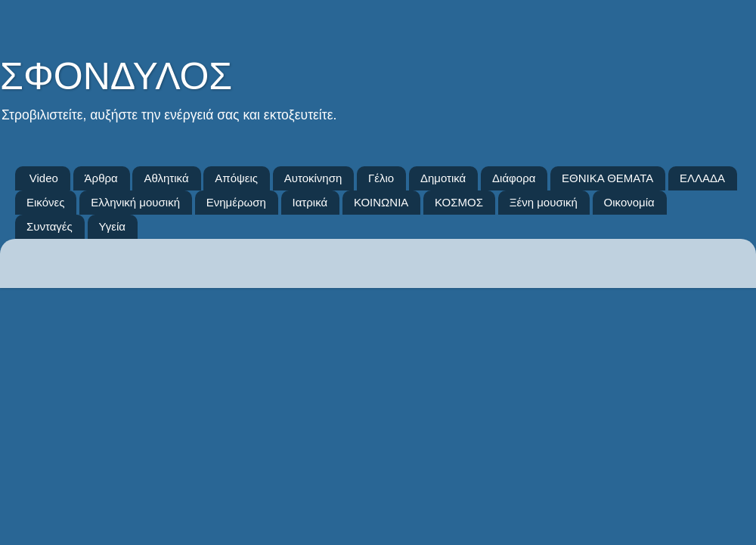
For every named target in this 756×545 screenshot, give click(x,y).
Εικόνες (45, 202)
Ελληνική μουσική (135, 202)
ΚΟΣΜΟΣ (459, 202)
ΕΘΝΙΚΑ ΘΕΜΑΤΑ (607, 178)
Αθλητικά (166, 178)
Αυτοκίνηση (313, 178)
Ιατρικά (310, 202)
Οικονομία (629, 202)
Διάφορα (514, 178)
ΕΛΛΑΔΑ (702, 178)
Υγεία (112, 226)
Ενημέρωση (236, 202)
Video (44, 178)
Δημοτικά (443, 178)
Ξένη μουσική (544, 202)
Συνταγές (50, 226)
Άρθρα (101, 178)
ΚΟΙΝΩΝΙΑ (381, 202)
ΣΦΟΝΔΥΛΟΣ (116, 76)
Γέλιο (381, 178)
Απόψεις (236, 178)
